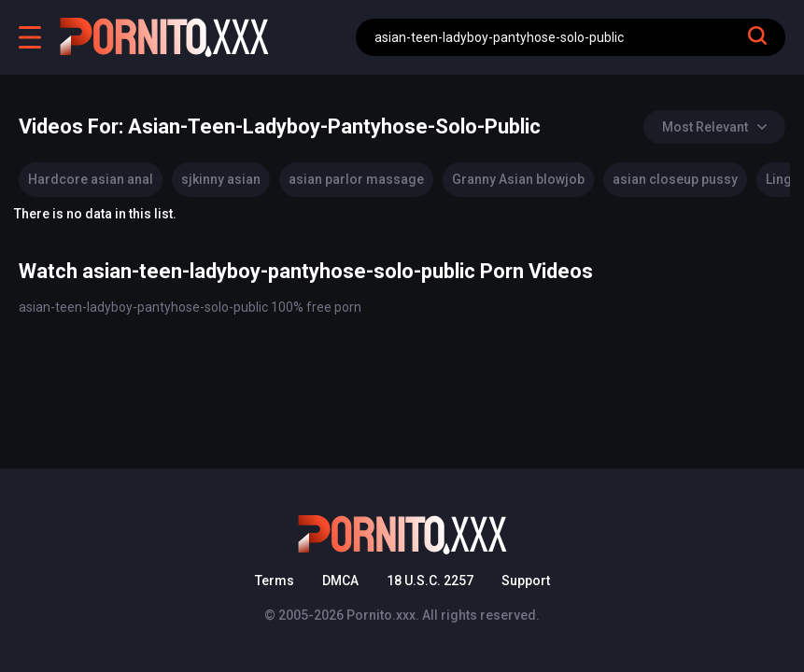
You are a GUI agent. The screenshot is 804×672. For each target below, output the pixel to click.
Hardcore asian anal (91, 179)
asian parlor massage (356, 179)
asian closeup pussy (675, 179)
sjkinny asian (221, 179)
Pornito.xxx (381, 615)
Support (526, 581)
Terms (275, 581)
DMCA (340, 581)
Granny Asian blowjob (518, 179)
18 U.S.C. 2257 (430, 581)
